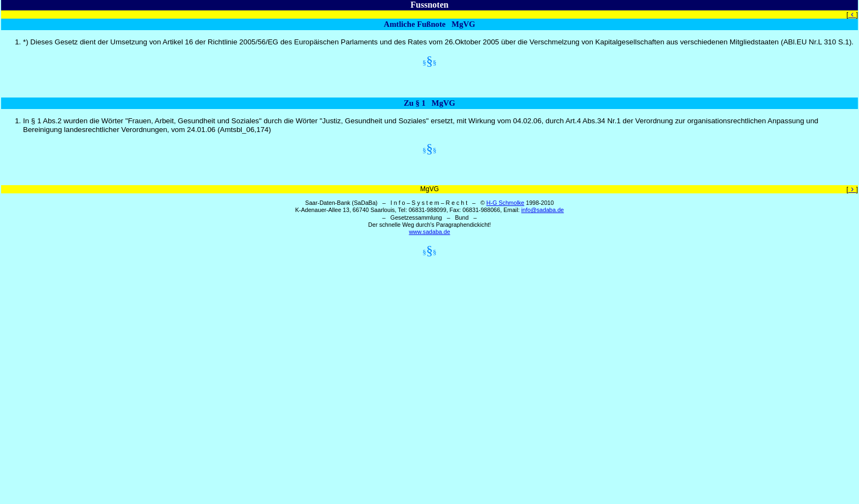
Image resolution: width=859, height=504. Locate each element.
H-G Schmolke (505, 203)
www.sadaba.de (429, 232)
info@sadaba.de (542, 210)
